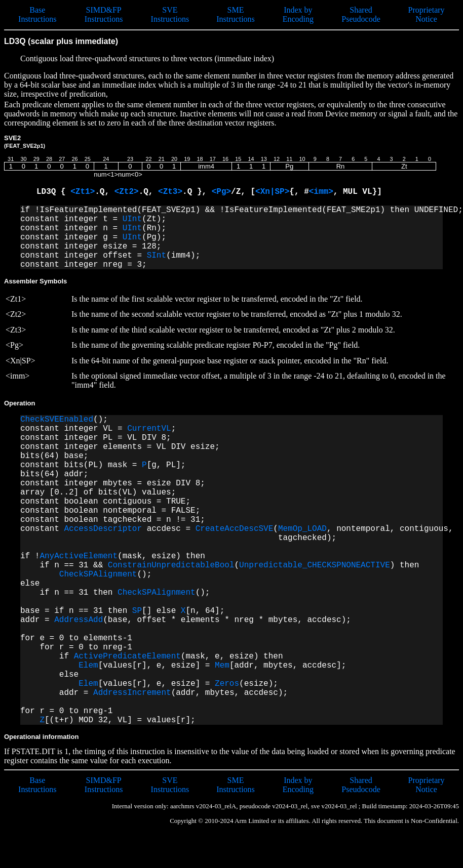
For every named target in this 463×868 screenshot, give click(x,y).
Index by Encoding (298, 14)
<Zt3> (170, 192)
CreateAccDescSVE (235, 529)
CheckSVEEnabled (57, 420)
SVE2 (25, 141)
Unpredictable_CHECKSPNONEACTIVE (315, 565)
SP (137, 611)
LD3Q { (53, 192)
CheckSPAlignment (98, 574)
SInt (157, 256)
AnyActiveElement (79, 556)
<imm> (321, 192)
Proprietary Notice (427, 14)
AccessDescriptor (103, 529)
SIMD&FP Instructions (104, 14)
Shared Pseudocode (361, 14)
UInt (132, 219)
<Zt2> (127, 192)
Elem (88, 666)
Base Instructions (37, 14)
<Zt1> (83, 192)
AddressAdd (79, 620)
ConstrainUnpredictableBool (171, 565)
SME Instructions (236, 14)
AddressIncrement (132, 693)
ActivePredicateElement (127, 656)
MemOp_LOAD (302, 529)
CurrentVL (149, 429)
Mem (222, 666)
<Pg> (221, 192)
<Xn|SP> (272, 192)
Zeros (227, 684)
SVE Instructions (170, 14)
